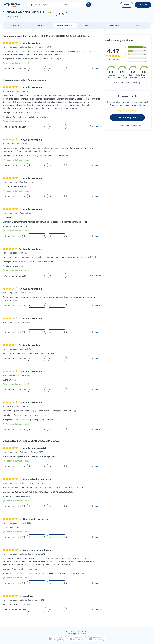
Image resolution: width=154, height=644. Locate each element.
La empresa (16, 25)
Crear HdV (143, 5)
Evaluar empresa (127, 118)
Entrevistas (114, 25)
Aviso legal (72, 634)
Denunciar (97, 68)
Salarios (89, 25)
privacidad (82, 634)
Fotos (138, 25)
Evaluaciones (65, 25)
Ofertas (40, 25)
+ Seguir (61, 14)
